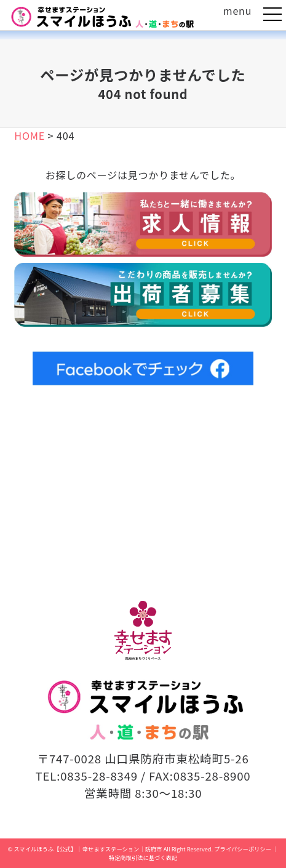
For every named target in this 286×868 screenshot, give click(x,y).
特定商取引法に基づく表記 (143, 858)
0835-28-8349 (99, 775)
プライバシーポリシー (243, 849)
